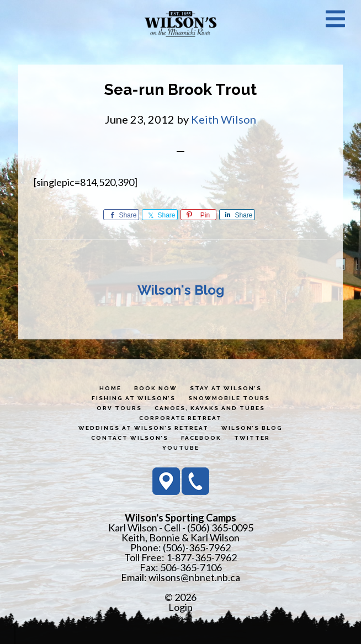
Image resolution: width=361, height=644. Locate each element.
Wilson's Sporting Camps (180, 24)
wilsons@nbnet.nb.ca (194, 577)
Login (180, 607)
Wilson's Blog (181, 290)
